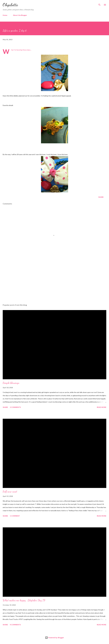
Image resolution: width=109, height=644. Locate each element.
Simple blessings (11, 383)
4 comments (15, 625)
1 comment (15, 516)
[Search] (99, 4)
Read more (102, 407)
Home (5, 15)
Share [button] (101, 197)
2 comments (15, 407)
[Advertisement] (54, 281)
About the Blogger (20, 15)
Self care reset (10, 492)
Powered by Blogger (54, 638)
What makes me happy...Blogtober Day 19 (24, 600)
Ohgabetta (10, 5)
